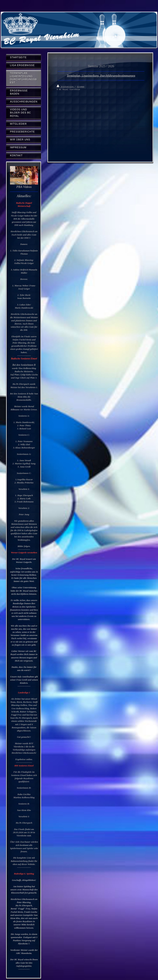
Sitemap (81, 87)
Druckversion (66, 87)
